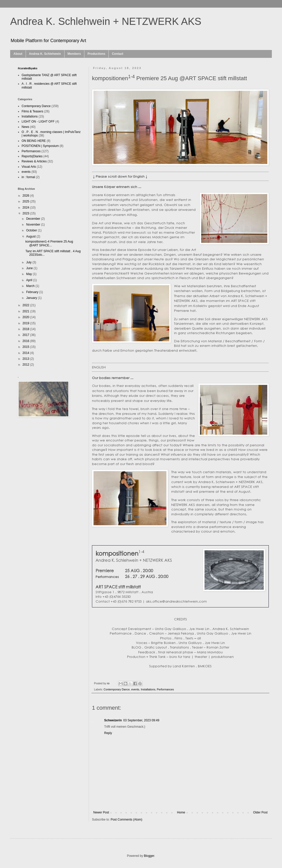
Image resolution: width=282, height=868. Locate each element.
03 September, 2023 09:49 (141, 720)
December (34, 219)
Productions (96, 54)
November (34, 225)
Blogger (149, 856)
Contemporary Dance (117, 689)
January (32, 298)
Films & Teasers (32, 111)
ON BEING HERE (34, 141)
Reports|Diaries (32, 156)
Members (74, 54)
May (29, 274)
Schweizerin (113, 720)
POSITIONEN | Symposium (40, 146)
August (31, 236)
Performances (165, 689)
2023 (26, 213)
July (29, 262)
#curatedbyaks (28, 68)
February (33, 292)
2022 (26, 305)
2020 (26, 317)
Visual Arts (29, 167)
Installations (148, 689)
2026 (26, 196)
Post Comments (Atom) (126, 820)
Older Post (260, 812)
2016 (26, 341)
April (30, 280)
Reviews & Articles (34, 161)
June (30, 268)
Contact (117, 54)
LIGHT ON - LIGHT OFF (38, 122)
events (135, 689)
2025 (26, 201)
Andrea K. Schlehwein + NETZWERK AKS (106, 21)
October (32, 230)
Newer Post (101, 812)
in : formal (28, 177)
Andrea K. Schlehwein (45, 54)
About (18, 54)
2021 (26, 311)
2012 (26, 365)
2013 (26, 359)
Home (181, 812)
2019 (26, 323)
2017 (26, 335)
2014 (26, 353)
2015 (26, 347)
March (31, 286)
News (25, 127)
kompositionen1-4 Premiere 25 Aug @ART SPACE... (49, 243)
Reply (108, 733)
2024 (26, 208)
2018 (26, 329)
